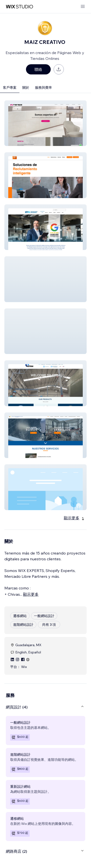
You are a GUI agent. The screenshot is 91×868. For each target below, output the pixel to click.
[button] (45, 123)
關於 (26, 88)
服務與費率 (43, 88)
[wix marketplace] (19, 7)
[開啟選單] (83, 7)
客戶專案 (10, 88)
